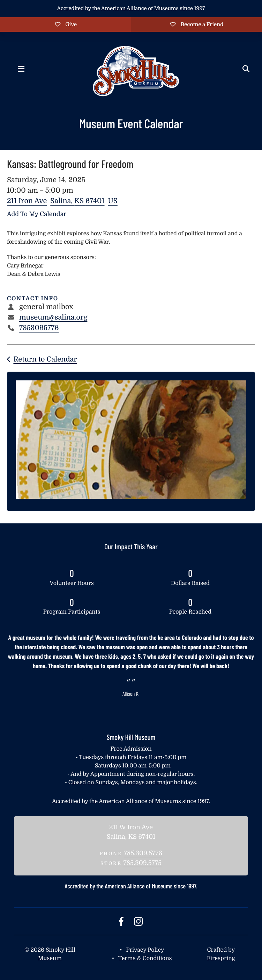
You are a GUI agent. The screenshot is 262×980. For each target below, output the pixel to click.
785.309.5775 (142, 863)
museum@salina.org (53, 317)
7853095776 (39, 328)
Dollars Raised (190, 583)
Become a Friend (197, 24)
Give (65, 24)
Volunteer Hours (72, 583)
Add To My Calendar (37, 214)
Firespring (221, 958)
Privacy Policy (145, 950)
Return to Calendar (45, 359)
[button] (21, 69)
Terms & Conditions (145, 958)
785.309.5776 (143, 853)
